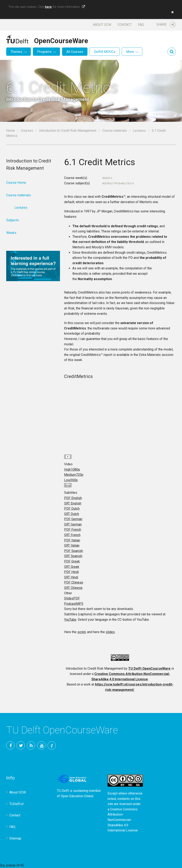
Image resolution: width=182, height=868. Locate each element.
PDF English (73, 498)
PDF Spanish (74, 551)
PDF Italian (72, 540)
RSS (31, 745)
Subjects (13, 220)
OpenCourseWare (61, 40)
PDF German (73, 519)
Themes (16, 52)
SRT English (73, 503)
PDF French (73, 530)
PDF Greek (72, 561)
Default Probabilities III (119, 184)
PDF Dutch (72, 509)
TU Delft (52, 745)
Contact (125, 25)
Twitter (21, 745)
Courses (27, 131)
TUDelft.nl (16, 804)
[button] (171, 12)
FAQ (141, 25)
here (48, 7)
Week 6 (108, 178)
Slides (72, 598)
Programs (44, 52)
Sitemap (15, 838)
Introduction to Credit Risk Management (68, 131)
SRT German (73, 524)
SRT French (72, 535)
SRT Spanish (73, 556)
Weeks (11, 233)
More (130, 52)
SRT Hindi (71, 577)
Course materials (115, 131)
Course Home (16, 183)
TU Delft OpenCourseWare (149, 668)
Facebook (10, 745)
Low (71, 480)
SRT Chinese (73, 588)
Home (11, 131)
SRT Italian (72, 545)
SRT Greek (72, 567)
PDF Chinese (74, 582)
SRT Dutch (72, 514)
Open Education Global (77, 796)
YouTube (70, 620)
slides (110, 632)
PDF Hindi (71, 572)
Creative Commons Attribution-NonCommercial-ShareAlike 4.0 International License (123, 820)
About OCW (102, 25)
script (81, 632)
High (72, 470)
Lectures (139, 131)
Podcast (74, 604)
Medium (74, 475)
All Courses (75, 52)
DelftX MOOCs (105, 52)
